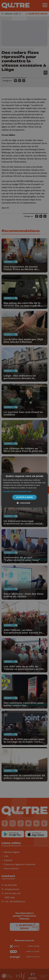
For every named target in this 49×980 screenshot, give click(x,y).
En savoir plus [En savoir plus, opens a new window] (31, 488)
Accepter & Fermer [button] (25, 497)
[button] (25, 491)
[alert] (25, 490)
